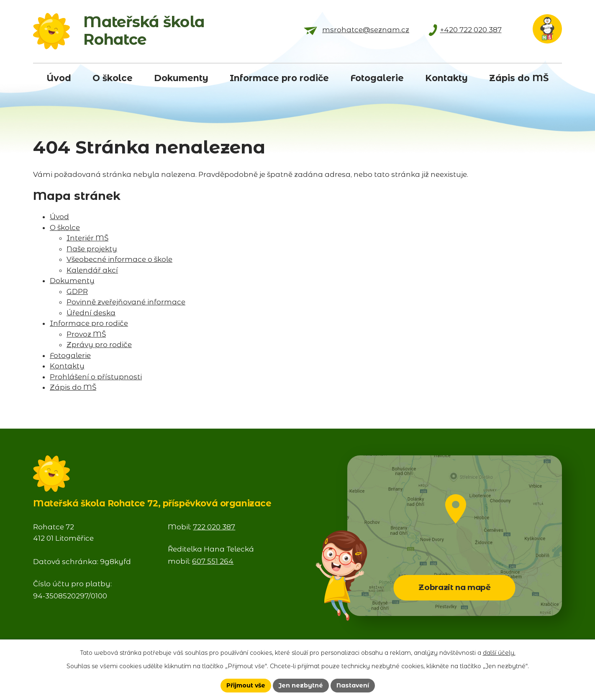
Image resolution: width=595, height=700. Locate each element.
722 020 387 (214, 527)
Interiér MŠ (87, 238)
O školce (65, 227)
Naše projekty (92, 249)
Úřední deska (91, 313)
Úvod (59, 217)
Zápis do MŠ (73, 387)
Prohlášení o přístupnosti (96, 377)
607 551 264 (213, 561)
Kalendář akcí (92, 270)
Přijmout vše (246, 685)
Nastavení (353, 685)
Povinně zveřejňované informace (126, 302)
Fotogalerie (70, 355)
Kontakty (67, 366)
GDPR (77, 291)
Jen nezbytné (301, 685)
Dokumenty (72, 281)
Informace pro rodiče (89, 323)
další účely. (499, 653)
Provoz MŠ (86, 334)
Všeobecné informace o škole (119, 259)
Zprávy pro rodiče (99, 345)
